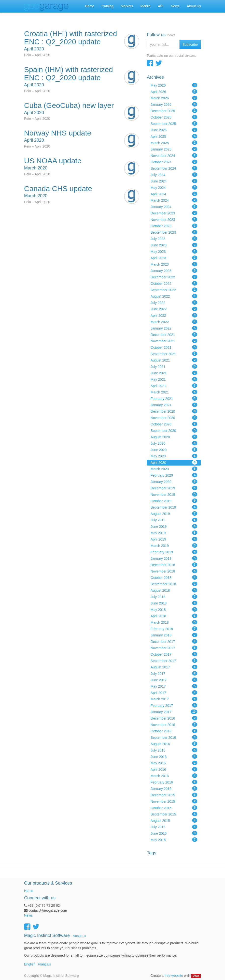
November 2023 (174, 219)
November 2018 (174, 571)
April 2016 (174, 769)
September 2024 (174, 168)
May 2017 (174, 686)
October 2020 (174, 424)
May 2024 (174, 187)
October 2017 (174, 654)
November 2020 (174, 418)
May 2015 (174, 840)
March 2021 (174, 392)
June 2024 (174, 181)
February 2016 (174, 782)
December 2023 (174, 213)
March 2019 (174, 545)
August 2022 (174, 296)
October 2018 (174, 577)
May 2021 (174, 379)
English (30, 964)
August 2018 (174, 590)
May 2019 (174, 533)
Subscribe (190, 45)
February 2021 (174, 398)
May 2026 (174, 85)
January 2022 (174, 328)
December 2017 (174, 641)
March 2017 (174, 699)
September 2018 (174, 584)
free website (174, 976)
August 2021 (174, 360)
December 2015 (174, 795)
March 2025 (174, 143)
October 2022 (174, 283)
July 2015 (174, 827)
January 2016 (174, 788)
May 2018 (174, 609)
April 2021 (174, 386)
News (28, 915)
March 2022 (174, 322)
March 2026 (174, 98)
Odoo (196, 976)
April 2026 (174, 91)
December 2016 (174, 718)
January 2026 (174, 104)
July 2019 (174, 520)
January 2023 (174, 271)
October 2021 (174, 347)
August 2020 (174, 437)
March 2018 (174, 622)
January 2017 (174, 712)
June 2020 (174, 450)
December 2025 (174, 111)
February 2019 (174, 552)
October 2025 (174, 117)
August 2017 (174, 667)
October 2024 (174, 162)
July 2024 (174, 175)
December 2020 (174, 411)
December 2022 (174, 277)
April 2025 (174, 136)
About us (79, 936)
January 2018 (174, 635)
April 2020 (174, 462)
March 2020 (174, 469)
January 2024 (174, 207)
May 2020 (174, 456)
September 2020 (174, 430)
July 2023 (174, 239)
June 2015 (174, 833)
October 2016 (174, 731)
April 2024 (174, 194)
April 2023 (174, 258)
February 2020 (174, 475)
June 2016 (174, 756)
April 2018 (174, 616)
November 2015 (174, 801)
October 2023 (174, 226)
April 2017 (174, 693)
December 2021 (174, 334)
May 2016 (174, 763)
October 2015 (174, 808)
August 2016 (174, 744)
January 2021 (174, 405)
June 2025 (174, 130)
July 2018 (174, 597)
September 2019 (174, 507)
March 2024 (174, 200)
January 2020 (174, 482)
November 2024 (174, 155)
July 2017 (174, 673)
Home (29, 891)
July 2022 (174, 302)
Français (44, 964)
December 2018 (174, 565)
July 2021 (174, 366)
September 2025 (174, 123)
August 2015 (174, 820)
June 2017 (174, 680)
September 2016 (174, 737)
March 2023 (174, 264)
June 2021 (174, 373)
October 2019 (174, 501)
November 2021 (174, 341)
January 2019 (174, 558)
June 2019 (174, 526)
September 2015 (174, 814)
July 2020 (174, 443)
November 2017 (174, 648)
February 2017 (174, 705)
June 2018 (174, 603)
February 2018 (174, 629)
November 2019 (174, 494)
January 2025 (174, 149)
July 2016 (174, 750)
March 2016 (174, 776)
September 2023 (174, 232)
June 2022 (174, 309)
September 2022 (174, 290)
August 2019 (174, 513)
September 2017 (174, 661)
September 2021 (174, 354)
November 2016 (174, 724)
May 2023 (174, 251)
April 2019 (174, 539)
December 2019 (174, 488)
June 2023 (174, 245)
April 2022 (174, 315)
